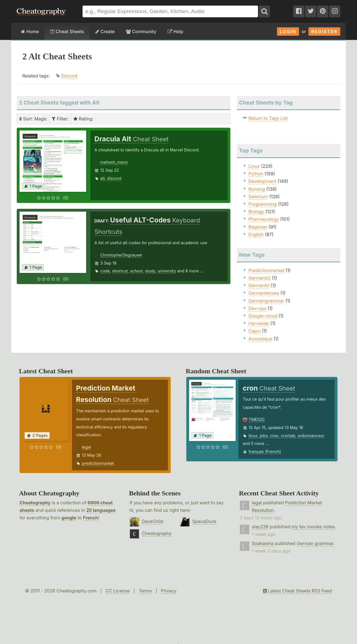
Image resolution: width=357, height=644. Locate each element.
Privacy (169, 591)
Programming (263, 204)
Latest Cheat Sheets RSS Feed (297, 591)
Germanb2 (260, 278)
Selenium (258, 197)
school (136, 271)
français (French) (265, 451)
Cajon (255, 331)
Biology (256, 212)
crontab (288, 436)
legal (86, 447)
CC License (118, 591)
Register (324, 32)
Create (105, 32)
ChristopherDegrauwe (121, 255)
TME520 (256, 419)
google (69, 518)
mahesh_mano (114, 162)
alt (103, 178)
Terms (145, 591)
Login (288, 32)
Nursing (257, 189)
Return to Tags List (268, 118)
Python (256, 174)
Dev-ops (257, 308)
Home (30, 32)
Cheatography (35, 503)
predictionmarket (98, 463)
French (91, 518)
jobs (264, 436)
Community (141, 32)
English (256, 234)
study (150, 271)
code (105, 271)
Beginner (258, 227)
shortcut (120, 271)
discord (114, 178)
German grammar (315, 543)
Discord (69, 76)
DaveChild (152, 521)
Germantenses (264, 293)
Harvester (259, 323)
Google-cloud (263, 316)
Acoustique (260, 339)
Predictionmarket (266, 270)
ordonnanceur (311, 436)
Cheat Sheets (67, 32)
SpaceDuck (204, 521)
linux (253, 436)
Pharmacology (264, 219)
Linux (254, 166)
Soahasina (263, 543)
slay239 (260, 527)
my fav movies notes (313, 527)
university (167, 271)
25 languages (101, 510)
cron (274, 436)
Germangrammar (266, 301)
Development (262, 181)
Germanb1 (259, 285)
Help (175, 32)
